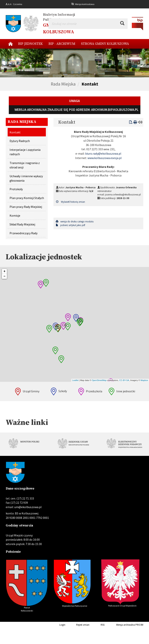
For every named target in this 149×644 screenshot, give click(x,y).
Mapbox (144, 380)
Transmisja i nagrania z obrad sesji (25, 165)
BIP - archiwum (62, 44)
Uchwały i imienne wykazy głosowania (26, 178)
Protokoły (16, 189)
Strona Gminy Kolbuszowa (105, 44)
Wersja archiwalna (120, 625)
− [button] (4, 276)
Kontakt (90, 84)
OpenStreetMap (99, 380)
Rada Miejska (63, 84)
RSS (97, 625)
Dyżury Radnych (20, 141)
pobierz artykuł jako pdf (70, 225)
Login (56, 625)
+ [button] (4, 271)
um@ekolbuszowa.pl (28, 507)
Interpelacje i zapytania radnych (25, 152)
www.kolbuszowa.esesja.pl (105, 158)
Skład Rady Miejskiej (22, 224)
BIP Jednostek (30, 44)
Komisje (15, 215)
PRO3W (139, 625)
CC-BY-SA (124, 380)
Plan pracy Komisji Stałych (27, 198)
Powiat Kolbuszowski (27, 609)
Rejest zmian (78, 625)
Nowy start (11, 44)
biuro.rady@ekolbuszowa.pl (103, 153)
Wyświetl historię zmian (70, 202)
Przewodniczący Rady (23, 233)
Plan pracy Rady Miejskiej (26, 207)
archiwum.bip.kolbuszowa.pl (115, 110)
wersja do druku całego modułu (75, 222)
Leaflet (75, 380)
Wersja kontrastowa (85, 4)
